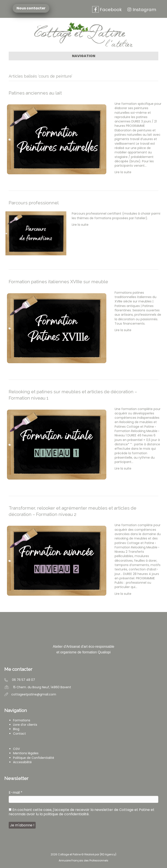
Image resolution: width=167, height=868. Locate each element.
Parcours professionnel (34, 203)
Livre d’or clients (25, 725)
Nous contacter (32, 8)
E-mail (16, 793)
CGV (16, 749)
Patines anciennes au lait (35, 93)
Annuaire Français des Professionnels (83, 860)
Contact (19, 734)
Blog (16, 729)
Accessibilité (22, 762)
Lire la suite (123, 172)
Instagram (141, 10)
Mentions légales (26, 753)
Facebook (107, 10)
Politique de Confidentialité (34, 758)
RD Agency (108, 854)
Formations (22, 720)
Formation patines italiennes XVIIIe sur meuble (58, 282)
